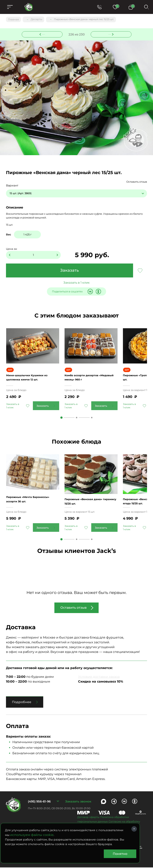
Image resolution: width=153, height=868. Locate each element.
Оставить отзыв (137, 182)
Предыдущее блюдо (44, 34)
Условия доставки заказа (99, 677)
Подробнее (22, 703)
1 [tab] (61, 418)
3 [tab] (92, 418)
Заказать (70, 270)
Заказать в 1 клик (76, 283)
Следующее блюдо (109, 34)
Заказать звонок (78, 802)
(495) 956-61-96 (39, 802)
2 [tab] (77, 418)
